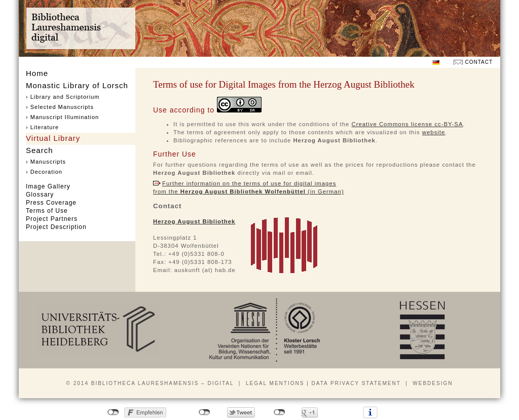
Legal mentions (275, 383)
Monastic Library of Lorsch (77, 85)
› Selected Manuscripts (60, 107)
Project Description (56, 227)
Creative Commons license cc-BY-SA (407, 124)
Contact (479, 62)
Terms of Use (47, 211)
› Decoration (44, 172)
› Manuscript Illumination (62, 117)
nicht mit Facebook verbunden (113, 412)
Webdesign (433, 383)
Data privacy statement (356, 383)
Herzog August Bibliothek (194, 221)
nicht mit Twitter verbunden (205, 412)
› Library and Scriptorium (63, 97)
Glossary (40, 195)
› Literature (42, 127)
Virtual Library (53, 138)
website (434, 132)
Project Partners (52, 219)
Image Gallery (48, 186)
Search (40, 150)
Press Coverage (51, 203)
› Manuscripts (46, 162)
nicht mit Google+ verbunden (280, 412)
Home (37, 73)
